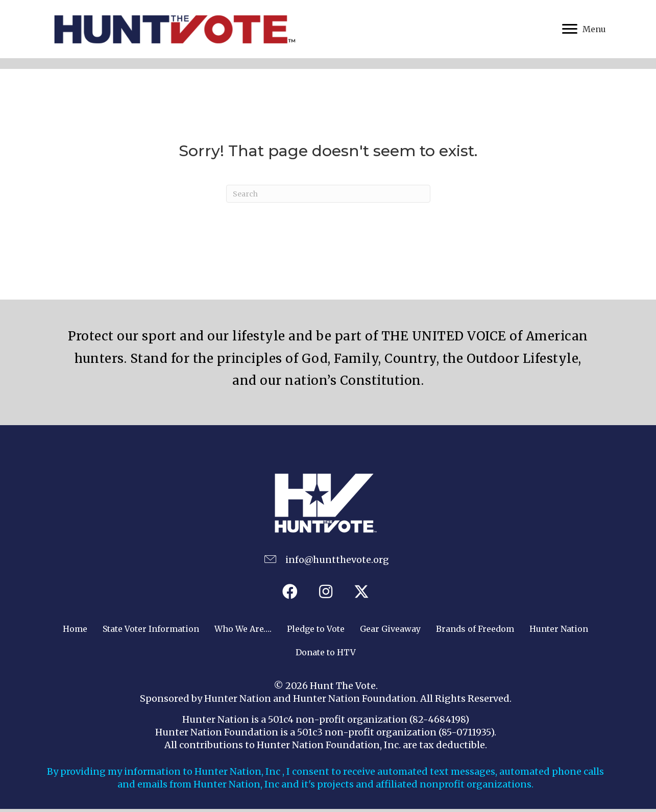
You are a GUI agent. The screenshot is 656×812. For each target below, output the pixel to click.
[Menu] (584, 31)
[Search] (328, 197)
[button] (290, 594)
